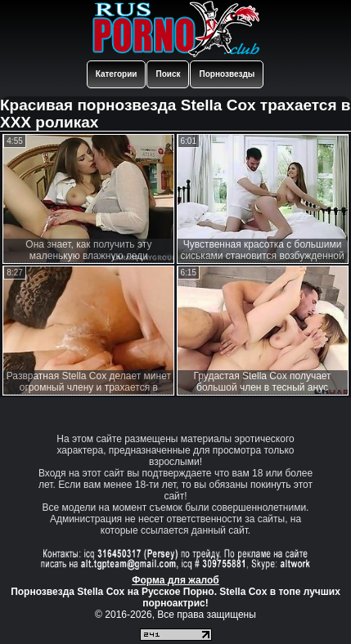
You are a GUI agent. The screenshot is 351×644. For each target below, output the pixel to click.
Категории (117, 74)
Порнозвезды (227, 74)
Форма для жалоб (175, 580)
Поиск (168, 74)
